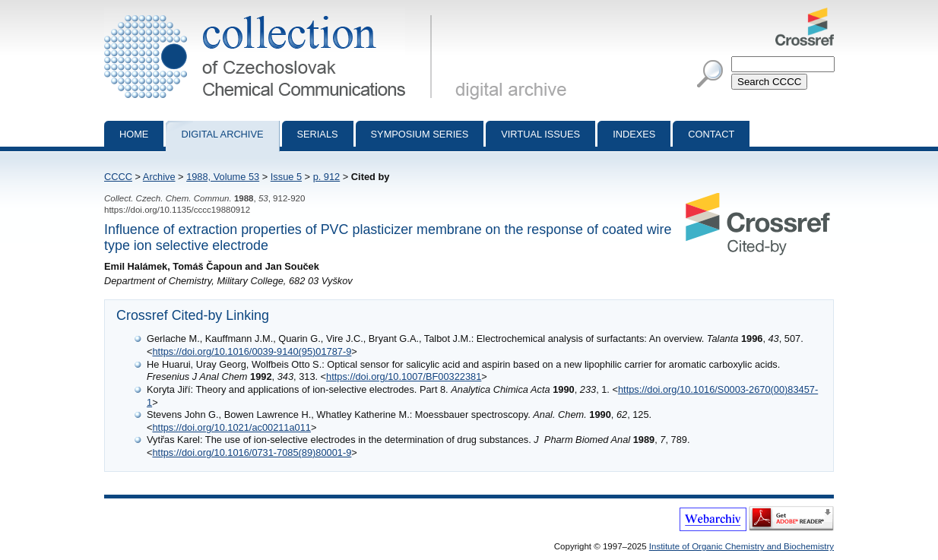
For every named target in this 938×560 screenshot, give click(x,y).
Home (134, 134)
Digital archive (222, 134)
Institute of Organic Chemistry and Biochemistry (742, 546)
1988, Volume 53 (223, 177)
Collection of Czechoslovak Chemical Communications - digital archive (271, 14)
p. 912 (327, 177)
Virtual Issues (540, 134)
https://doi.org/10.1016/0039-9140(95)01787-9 (252, 351)
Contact (711, 134)
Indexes (634, 134)
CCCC (118, 177)
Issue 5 (286, 177)
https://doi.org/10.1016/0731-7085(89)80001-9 (252, 452)
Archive (159, 177)
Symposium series (420, 134)
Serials (318, 134)
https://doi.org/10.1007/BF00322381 (404, 376)
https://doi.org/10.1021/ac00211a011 (231, 427)
